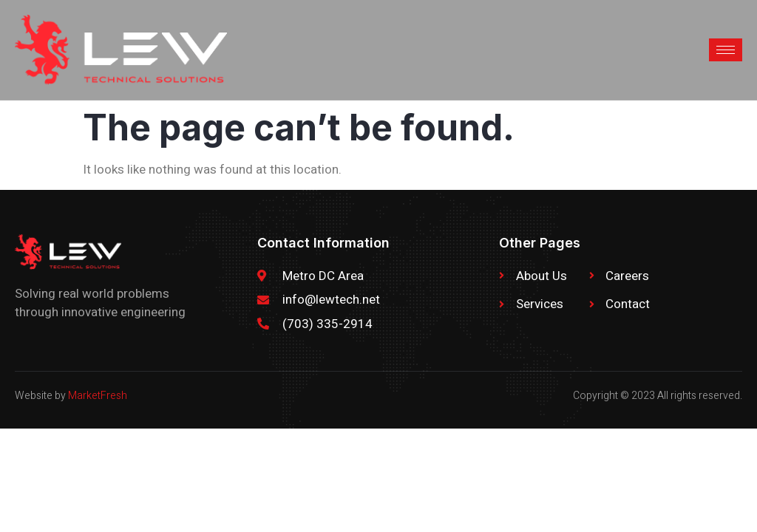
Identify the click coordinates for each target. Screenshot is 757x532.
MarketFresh (98, 396)
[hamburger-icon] (726, 50)
